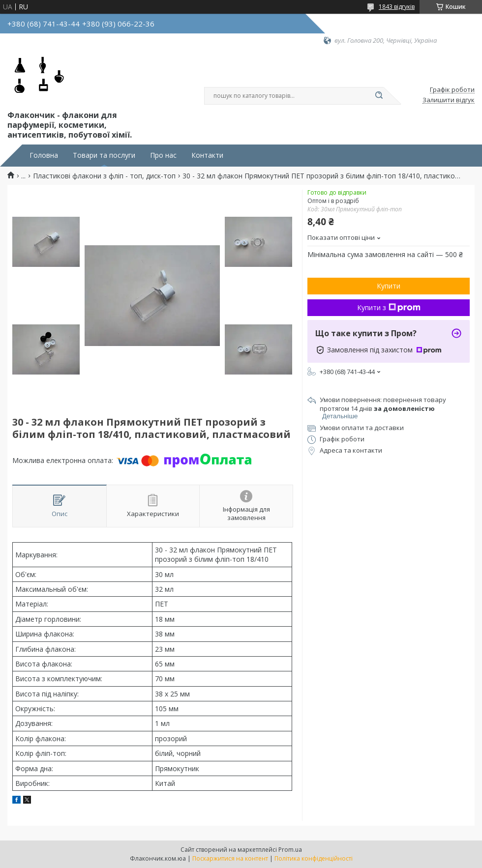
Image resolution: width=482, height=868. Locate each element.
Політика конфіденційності (314, 858)
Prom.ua (290, 850)
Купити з (389, 307)
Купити (389, 286)
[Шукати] (379, 96)
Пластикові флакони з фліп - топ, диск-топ (104, 176)
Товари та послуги (104, 155)
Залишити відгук (449, 100)
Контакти (207, 155)
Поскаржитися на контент (230, 858)
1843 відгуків (397, 7)
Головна (44, 155)
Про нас (163, 155)
